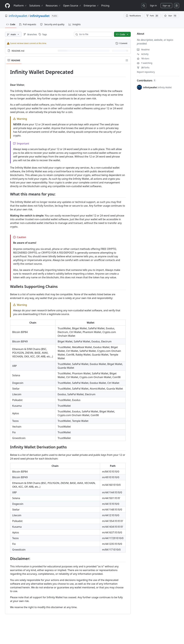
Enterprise (91, 6)
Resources (53, 6)
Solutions (36, 6)
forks (143, 67)
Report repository (146, 72)
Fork (153, 16)
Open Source (72, 6)
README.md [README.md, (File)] (18, 51)
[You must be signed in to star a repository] (171, 16)
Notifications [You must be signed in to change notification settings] (133, 16)
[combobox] (95, 34)
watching (145, 63)
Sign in (153, 5)
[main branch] (13, 34)
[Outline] (127, 60)
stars (143, 58)
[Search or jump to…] (144, 6)
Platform (20, 6)
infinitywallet (18, 16)
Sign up (166, 5)
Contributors (147, 80)
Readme (143, 50)
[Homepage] (7, 6)
